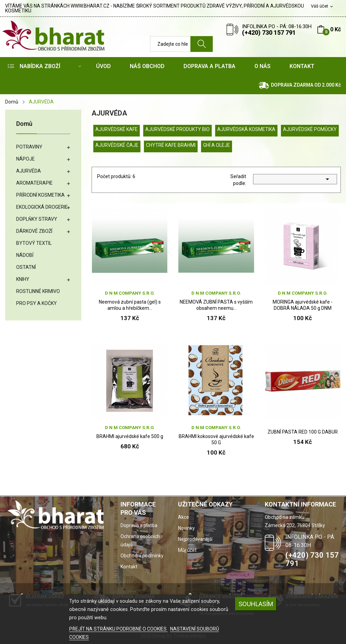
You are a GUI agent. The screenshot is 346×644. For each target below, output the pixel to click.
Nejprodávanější (195, 539)
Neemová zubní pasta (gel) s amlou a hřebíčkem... (130, 305)
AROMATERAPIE (34, 183)
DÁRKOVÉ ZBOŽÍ (34, 231)
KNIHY (23, 279)
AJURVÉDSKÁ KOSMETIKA (246, 129)
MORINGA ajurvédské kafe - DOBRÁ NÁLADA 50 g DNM (303, 305)
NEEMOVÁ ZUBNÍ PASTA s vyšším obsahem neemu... (216, 305)
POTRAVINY (29, 147)
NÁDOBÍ (25, 255)
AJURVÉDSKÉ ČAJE (117, 145)
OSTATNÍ (26, 267)
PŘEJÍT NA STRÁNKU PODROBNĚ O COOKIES (118, 629)
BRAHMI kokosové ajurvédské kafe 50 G (216, 439)
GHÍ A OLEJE (217, 145)
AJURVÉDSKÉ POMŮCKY (310, 129)
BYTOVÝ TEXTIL (34, 243)
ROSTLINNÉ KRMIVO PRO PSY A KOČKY (38, 297)
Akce (184, 517)
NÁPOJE (25, 159)
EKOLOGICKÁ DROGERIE (42, 207)
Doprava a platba (139, 525)
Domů (24, 124)
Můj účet (187, 550)
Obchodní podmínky (142, 556)
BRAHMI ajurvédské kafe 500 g (130, 436)
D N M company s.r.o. (130, 293)
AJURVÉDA (29, 171)
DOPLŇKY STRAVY (37, 219)
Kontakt (129, 567)
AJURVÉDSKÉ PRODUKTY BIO (177, 129)
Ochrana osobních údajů (140, 541)
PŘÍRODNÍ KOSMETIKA (40, 195)
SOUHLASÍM (256, 604)
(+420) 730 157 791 (269, 32)
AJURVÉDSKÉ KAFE (117, 129)
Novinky (186, 528)
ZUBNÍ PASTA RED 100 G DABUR (303, 432)
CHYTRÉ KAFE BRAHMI (171, 145)
